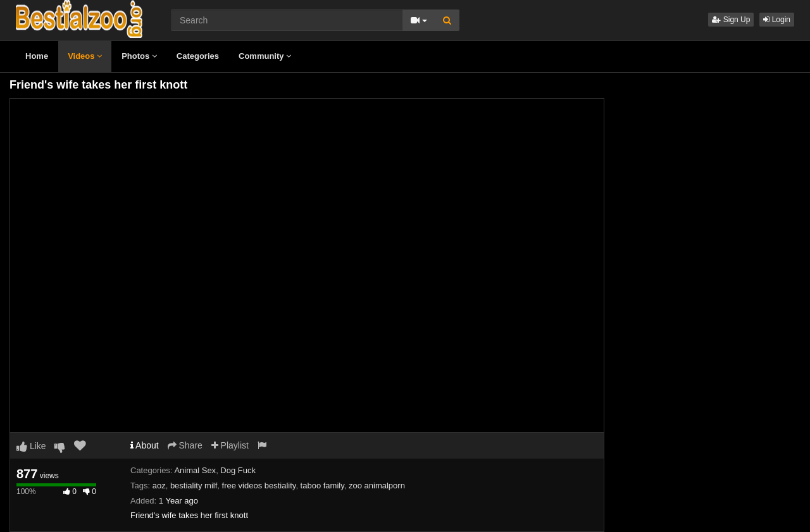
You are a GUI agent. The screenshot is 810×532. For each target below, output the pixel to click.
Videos (85, 56)
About (145, 445)
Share (185, 445)
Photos (139, 56)
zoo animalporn (377, 486)
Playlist (230, 445)
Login (777, 20)
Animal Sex (195, 470)
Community (265, 56)
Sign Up (731, 20)
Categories (198, 56)
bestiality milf (194, 486)
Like (31, 446)
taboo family (322, 486)
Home (37, 56)
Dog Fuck (238, 470)
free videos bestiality (259, 486)
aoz (159, 486)
